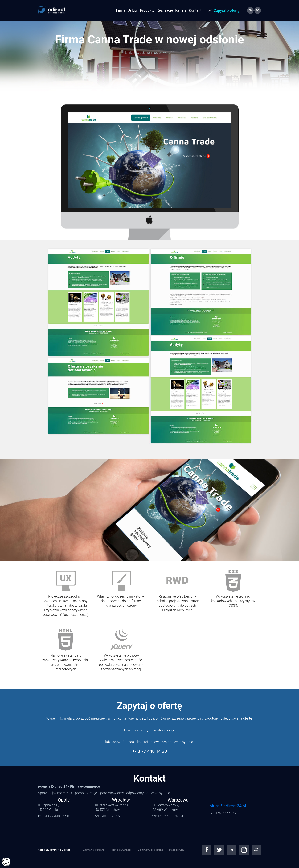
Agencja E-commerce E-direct (54, 850)
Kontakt (195, 10)
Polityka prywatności (121, 850)
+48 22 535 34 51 (170, 816)
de (258, 10)
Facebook (207, 850)
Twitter (219, 850)
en (250, 10)
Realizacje (165, 10)
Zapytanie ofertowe (94, 850)
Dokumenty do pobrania (151, 850)
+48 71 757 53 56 (113, 816)
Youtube (256, 850)
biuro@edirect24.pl (228, 806)
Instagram (244, 850)
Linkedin (231, 850)
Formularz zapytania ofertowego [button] (150, 730)
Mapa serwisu (177, 850)
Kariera (181, 10)
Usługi (133, 10)
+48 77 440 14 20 (150, 751)
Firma (121, 10)
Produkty (147, 10)
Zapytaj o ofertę (227, 11)
